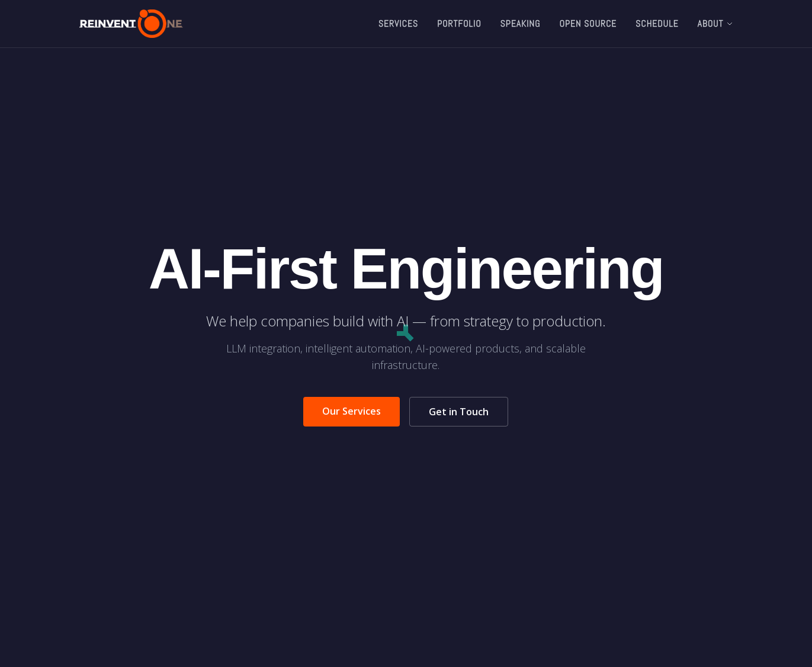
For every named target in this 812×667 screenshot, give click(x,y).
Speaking (521, 23)
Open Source (588, 23)
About (715, 23)
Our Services (352, 411)
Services (398, 23)
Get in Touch (459, 412)
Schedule (657, 23)
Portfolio (459, 23)
